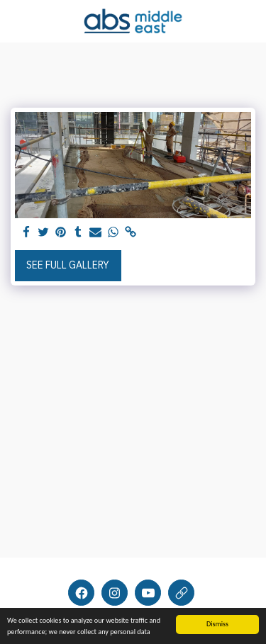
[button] (16, 20)
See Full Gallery (68, 265)
